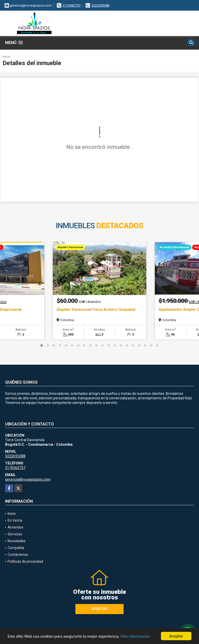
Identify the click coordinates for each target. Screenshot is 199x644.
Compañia (16, 548)
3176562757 (72, 5)
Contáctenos (18, 555)
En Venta (15, 520)
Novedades (17, 541)
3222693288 (100, 5)
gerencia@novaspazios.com (28, 479)
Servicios (15, 534)
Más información (135, 636)
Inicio (6, 57)
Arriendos (15, 527)
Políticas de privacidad (25, 561)
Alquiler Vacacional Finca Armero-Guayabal (96, 309)
